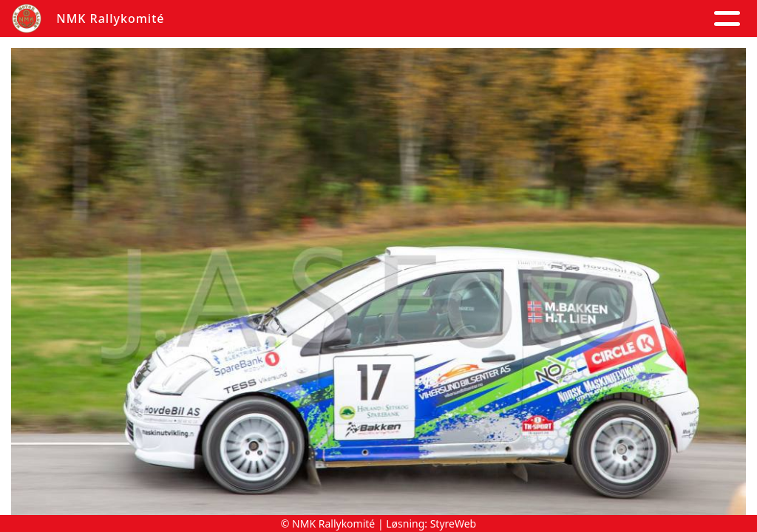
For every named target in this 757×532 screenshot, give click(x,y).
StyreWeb (454, 524)
